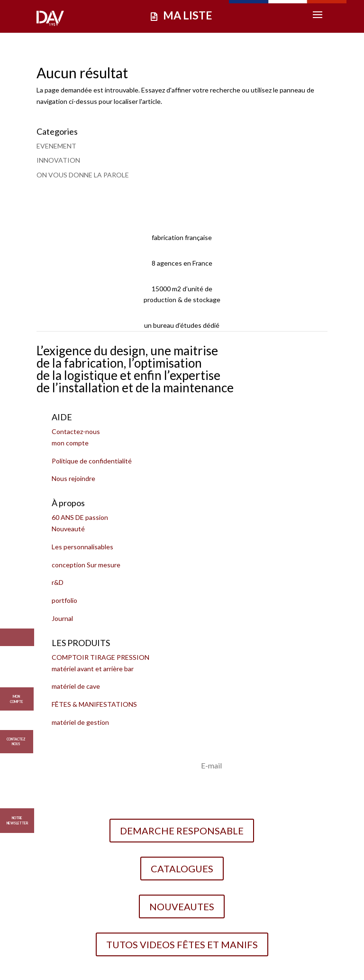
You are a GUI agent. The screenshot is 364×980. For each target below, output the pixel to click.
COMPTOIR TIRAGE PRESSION (100, 657)
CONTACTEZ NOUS (16, 739)
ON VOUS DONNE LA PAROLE (83, 175)
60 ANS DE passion (80, 517)
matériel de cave (76, 686)
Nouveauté (68, 529)
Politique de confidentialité (92, 461)
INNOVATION (58, 160)
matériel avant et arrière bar (93, 669)
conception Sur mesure (86, 565)
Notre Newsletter (17, 820)
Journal (62, 618)
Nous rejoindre (73, 478)
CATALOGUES (182, 869)
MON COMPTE (17, 696)
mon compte (70, 443)
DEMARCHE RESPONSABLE (182, 831)
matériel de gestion (80, 722)
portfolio (64, 600)
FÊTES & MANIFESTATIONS (94, 704)
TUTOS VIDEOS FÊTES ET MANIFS (182, 944)
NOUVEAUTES (182, 906)
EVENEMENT (56, 146)
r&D (58, 582)
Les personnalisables (82, 547)
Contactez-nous (76, 431)
